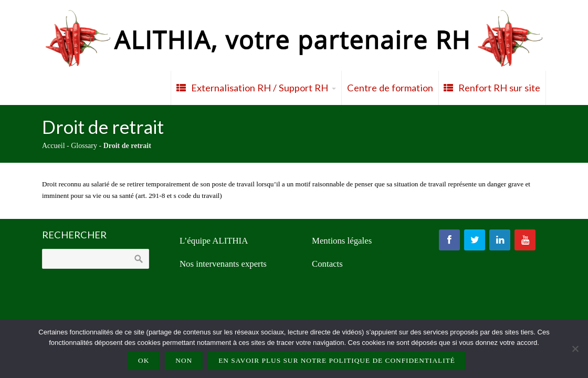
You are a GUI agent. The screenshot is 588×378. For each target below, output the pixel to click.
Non (184, 360)
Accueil (54, 146)
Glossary (84, 146)
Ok (144, 360)
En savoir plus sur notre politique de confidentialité (337, 360)
